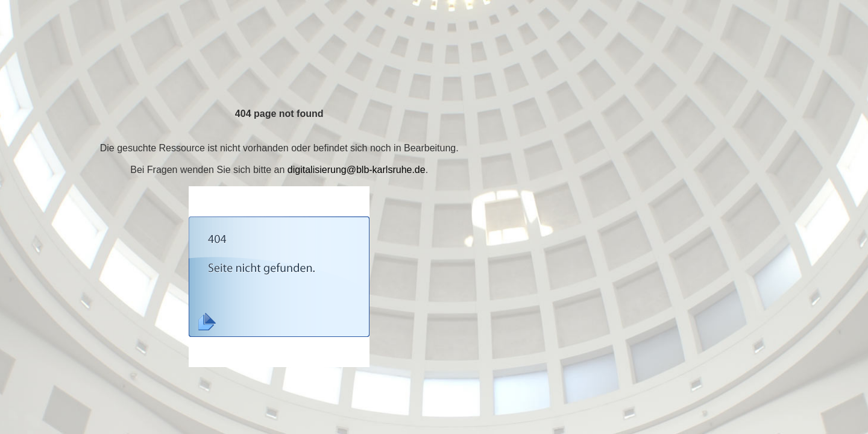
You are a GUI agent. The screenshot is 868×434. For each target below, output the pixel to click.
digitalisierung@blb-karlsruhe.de (357, 170)
